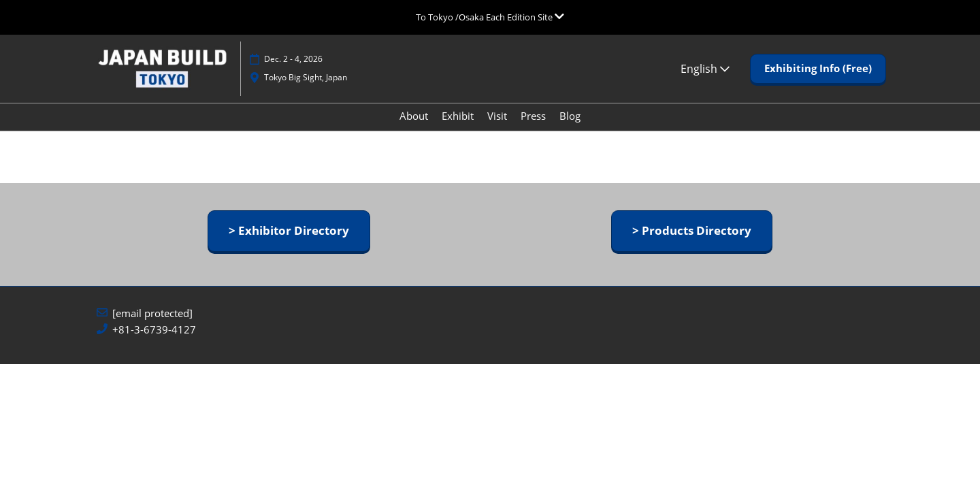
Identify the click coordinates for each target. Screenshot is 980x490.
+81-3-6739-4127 (154, 342)
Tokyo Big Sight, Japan (306, 90)
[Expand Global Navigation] (490, 17)
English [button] (705, 82)
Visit (497, 129)
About (414, 129)
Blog (570, 129)
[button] (818, 82)
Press (533, 129)
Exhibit (458, 129)
